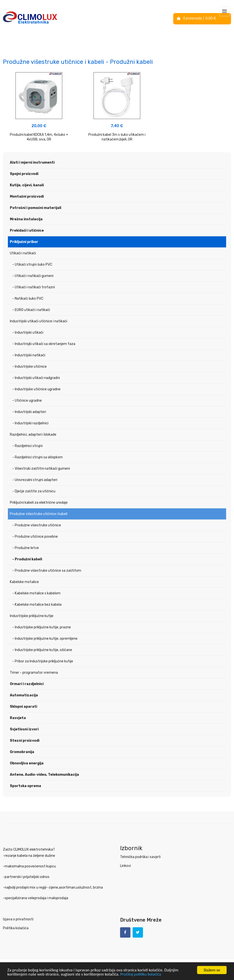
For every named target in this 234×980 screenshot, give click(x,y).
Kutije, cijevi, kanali (27, 185)
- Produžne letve (26, 548)
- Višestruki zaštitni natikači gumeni (41, 469)
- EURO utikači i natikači (31, 310)
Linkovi (125, 866)
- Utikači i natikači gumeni (33, 276)
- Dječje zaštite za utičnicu (34, 491)
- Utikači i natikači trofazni (34, 287)
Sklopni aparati (23, 707)
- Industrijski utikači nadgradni (36, 378)
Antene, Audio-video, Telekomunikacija (44, 775)
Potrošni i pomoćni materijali (36, 208)
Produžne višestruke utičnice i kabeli (39, 514)
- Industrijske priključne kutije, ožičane (42, 650)
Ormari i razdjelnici (27, 684)
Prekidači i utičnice (27, 231)
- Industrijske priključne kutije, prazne (42, 627)
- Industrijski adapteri (29, 412)
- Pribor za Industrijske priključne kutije (43, 661)
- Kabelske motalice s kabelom (36, 593)
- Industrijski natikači (29, 355)
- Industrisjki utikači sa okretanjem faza (44, 344)
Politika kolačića (16, 928)
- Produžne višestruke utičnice (37, 525)
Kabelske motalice (24, 582)
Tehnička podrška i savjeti (140, 857)
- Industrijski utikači (28, 333)
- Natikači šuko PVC (28, 299)
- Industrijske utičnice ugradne (36, 389)
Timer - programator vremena (34, 673)
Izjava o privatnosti (18, 919)
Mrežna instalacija (26, 219)
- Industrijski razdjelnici (30, 423)
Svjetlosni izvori (24, 729)
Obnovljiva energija (27, 763)
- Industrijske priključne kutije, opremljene (45, 639)
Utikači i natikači (23, 253)
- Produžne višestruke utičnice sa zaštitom (47, 571)
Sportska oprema (25, 786)
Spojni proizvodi (24, 174)
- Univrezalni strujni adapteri (35, 480)
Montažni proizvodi (27, 197)
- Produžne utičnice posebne (35, 537)
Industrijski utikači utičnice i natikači (39, 321)
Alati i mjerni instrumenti (32, 163)
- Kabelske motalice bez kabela (37, 605)
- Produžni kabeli (27, 559)
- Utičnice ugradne (27, 401)
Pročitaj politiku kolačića (141, 974)
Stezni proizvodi (25, 741)
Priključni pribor (24, 242)
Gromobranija (22, 752)
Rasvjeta (18, 718)
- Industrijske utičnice (30, 367)
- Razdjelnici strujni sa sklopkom (38, 457)
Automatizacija (24, 695)
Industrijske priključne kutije (32, 616)
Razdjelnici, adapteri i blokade (33, 435)
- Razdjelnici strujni (27, 446)
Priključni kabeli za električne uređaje (39, 503)
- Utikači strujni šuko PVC (32, 265)
